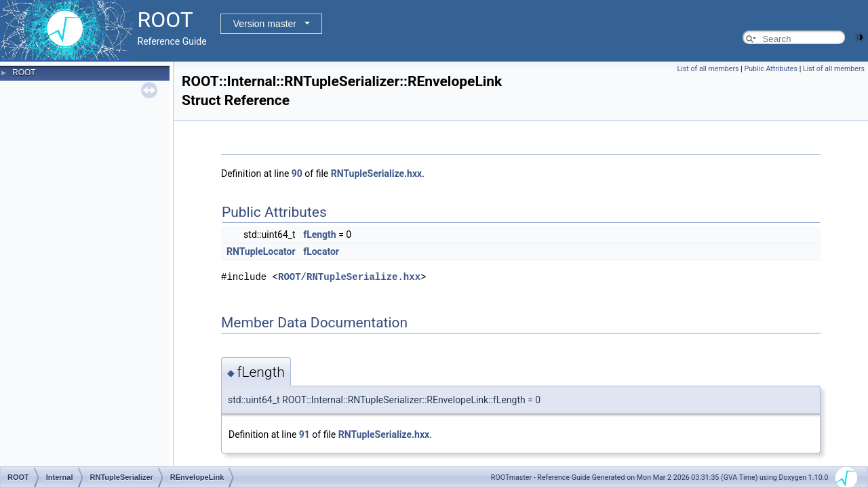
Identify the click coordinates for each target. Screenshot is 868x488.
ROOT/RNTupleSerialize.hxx (349, 277)
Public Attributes (771, 69)
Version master (265, 24)
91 (304, 434)
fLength (320, 235)
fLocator (321, 251)
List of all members (708, 69)
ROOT (24, 73)
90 (297, 174)
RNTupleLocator (261, 251)
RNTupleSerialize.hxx (376, 174)
